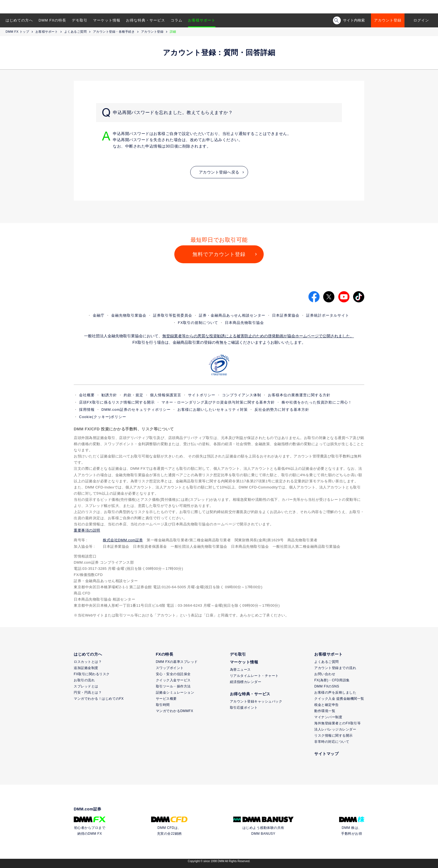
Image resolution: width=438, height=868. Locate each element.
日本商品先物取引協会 (244, 323)
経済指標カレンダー (246, 682)
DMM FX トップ (17, 32)
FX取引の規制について (198, 323)
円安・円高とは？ (88, 692)
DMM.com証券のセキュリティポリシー (136, 410)
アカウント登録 (388, 20)
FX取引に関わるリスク (92, 674)
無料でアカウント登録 (219, 254)
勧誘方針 (109, 395)
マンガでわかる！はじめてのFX (99, 699)
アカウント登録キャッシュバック (256, 701)
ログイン (421, 20)
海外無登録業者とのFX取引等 (337, 723)
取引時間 (163, 705)
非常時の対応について (332, 742)
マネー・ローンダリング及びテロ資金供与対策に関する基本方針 (218, 402)
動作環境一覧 (325, 711)
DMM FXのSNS (327, 686)
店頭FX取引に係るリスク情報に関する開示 (117, 402)
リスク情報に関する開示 (334, 736)
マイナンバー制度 (328, 717)
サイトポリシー (202, 395)
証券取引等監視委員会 (173, 315)
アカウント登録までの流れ (335, 668)
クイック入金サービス (173, 680)
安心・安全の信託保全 (173, 674)
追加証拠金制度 (86, 668)
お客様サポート (202, 20)
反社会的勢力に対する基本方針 (282, 410)
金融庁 (99, 315)
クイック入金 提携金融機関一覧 (339, 699)
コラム (177, 20)
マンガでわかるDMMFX (175, 711)
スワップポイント (170, 668)
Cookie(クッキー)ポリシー (103, 417)
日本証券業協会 (286, 315)
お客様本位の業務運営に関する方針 (299, 395)
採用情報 (87, 410)
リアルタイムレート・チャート (254, 676)
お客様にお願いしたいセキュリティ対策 (213, 410)
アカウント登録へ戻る (219, 172)
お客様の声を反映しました (335, 692)
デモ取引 (80, 20)
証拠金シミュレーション (175, 692)
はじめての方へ (19, 20)
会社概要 (87, 395)
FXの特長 (165, 654)
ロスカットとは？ (88, 662)
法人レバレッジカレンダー (335, 729)
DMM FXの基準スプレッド (177, 662)
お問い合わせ (325, 674)
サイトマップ (326, 754)
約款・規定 (134, 395)
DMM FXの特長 (52, 20)
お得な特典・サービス (146, 20)
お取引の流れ (84, 680)
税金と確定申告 (327, 705)
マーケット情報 (107, 20)
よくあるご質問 (76, 32)
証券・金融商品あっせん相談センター (232, 315)
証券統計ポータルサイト (328, 315)
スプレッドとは (86, 686)
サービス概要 (166, 699)
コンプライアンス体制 (242, 395)
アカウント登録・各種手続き (114, 32)
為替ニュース (240, 670)
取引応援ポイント (244, 708)
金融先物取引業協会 (129, 315)
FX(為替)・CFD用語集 (332, 680)
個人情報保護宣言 (166, 395)
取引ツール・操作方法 (173, 686)
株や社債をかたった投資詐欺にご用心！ (317, 402)
